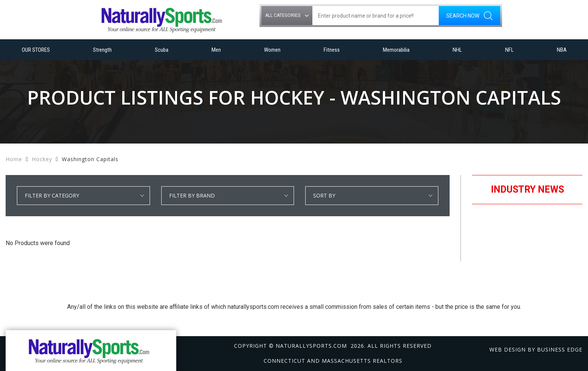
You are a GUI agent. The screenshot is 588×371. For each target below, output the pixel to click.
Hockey (42, 159)
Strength (102, 50)
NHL (457, 50)
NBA (562, 50)
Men (216, 50)
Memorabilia (396, 50)
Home (14, 159)
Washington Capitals (90, 159)
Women (272, 50)
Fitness (332, 50)
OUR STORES (36, 50)
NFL (509, 50)
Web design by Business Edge (536, 349)
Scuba (162, 50)
